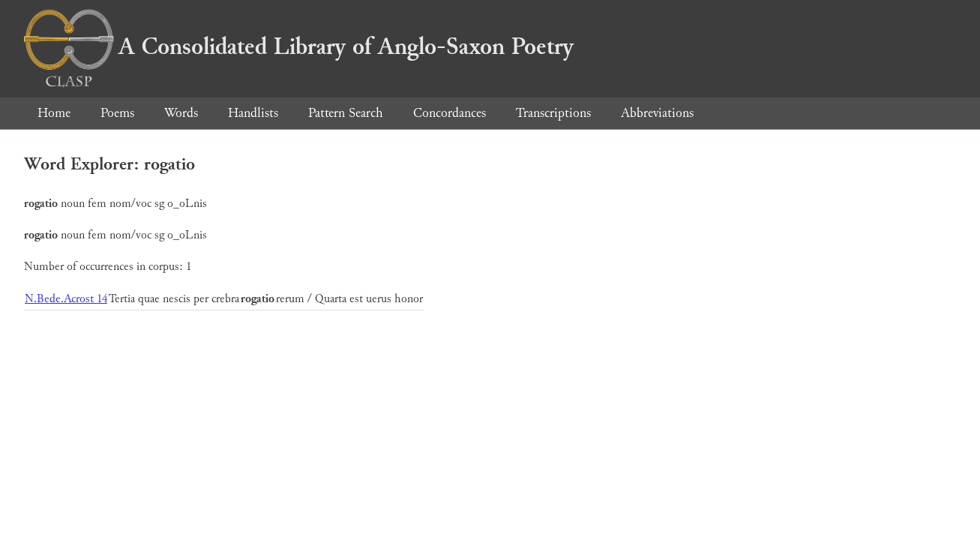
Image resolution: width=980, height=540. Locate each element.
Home (54, 113)
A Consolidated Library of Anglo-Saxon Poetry (299, 46)
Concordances (450, 113)
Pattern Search (346, 113)
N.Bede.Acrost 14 (66, 299)
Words (181, 113)
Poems (117, 113)
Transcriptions (553, 113)
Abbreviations (657, 113)
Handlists (253, 113)
